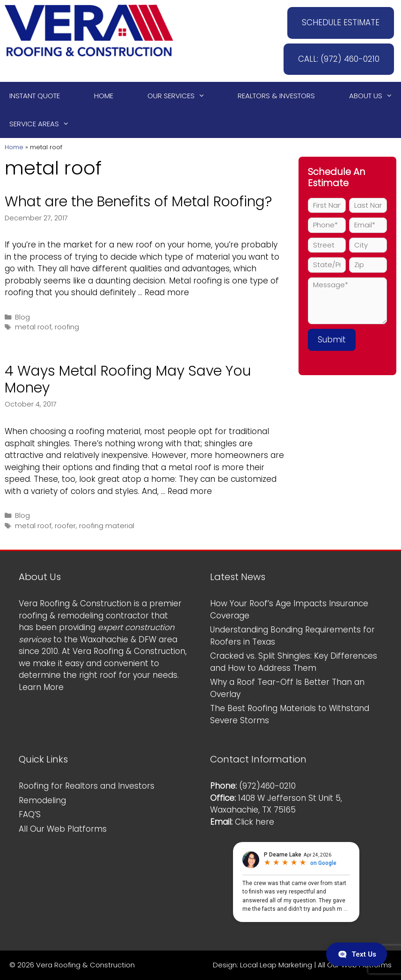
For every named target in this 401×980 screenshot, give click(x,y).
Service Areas (44, 124)
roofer (65, 526)
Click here (255, 822)
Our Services (180, 96)
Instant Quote (35, 96)
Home (104, 96)
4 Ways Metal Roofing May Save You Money (128, 379)
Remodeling (42, 800)
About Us (375, 96)
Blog (22, 317)
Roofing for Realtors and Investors (87, 786)
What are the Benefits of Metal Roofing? (138, 202)
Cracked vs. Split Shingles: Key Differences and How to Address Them (294, 662)
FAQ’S (30, 814)
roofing (67, 327)
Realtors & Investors (276, 96)
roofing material (107, 526)
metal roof (33, 327)
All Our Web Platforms (63, 829)
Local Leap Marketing (276, 965)
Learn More (41, 687)
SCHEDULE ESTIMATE (341, 22)
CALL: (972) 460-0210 (339, 59)
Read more (167, 292)
